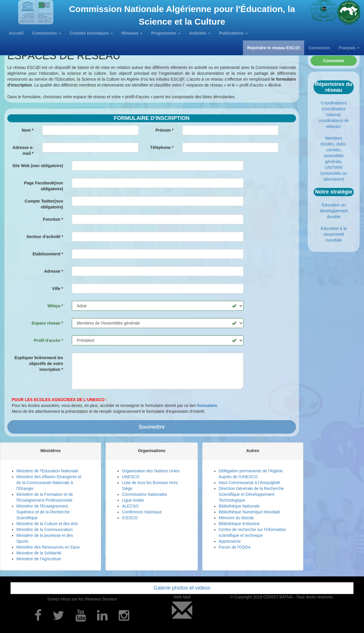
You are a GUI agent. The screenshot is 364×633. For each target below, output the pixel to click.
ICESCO (130, 518)
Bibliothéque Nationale (239, 506)
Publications (233, 33)
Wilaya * (55, 306)
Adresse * (54, 271)
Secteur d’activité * (45, 237)
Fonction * (53, 219)
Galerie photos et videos (182, 588)
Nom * (28, 130)
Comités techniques (91, 33)
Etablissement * (48, 254)
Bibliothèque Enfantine (239, 524)
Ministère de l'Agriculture (39, 559)
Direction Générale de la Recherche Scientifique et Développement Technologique (251, 494)
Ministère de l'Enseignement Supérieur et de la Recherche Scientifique (43, 512)
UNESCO (131, 477)
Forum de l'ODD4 (234, 547)
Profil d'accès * (48, 340)
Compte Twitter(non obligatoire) (44, 204)
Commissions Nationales (144, 494)
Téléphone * (162, 147)
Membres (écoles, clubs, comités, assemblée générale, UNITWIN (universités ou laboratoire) (334, 159)
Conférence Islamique (142, 512)
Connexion (319, 48)
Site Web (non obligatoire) (38, 166)
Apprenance (230, 541)
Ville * (57, 289)
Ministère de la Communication (45, 530)
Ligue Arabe (133, 500)
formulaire (207, 405)
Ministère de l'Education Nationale (47, 471)
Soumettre (152, 427)
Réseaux (132, 33)
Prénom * (164, 130)
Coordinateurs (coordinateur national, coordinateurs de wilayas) (334, 115)
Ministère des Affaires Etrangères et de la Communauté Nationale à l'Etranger (49, 483)
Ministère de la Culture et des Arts (47, 524)
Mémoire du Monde (236, 518)
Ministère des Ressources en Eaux (48, 547)
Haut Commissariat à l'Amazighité (249, 483)
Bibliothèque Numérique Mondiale (249, 512)
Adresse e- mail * (23, 150)
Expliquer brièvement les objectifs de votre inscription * (39, 364)
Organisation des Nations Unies (151, 471)
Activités (200, 33)
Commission (47, 33)
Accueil (16, 33)
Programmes (166, 33)
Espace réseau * (47, 323)
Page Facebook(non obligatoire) (44, 186)
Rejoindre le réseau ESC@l (274, 48)
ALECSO (130, 506)
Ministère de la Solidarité (39, 553)
